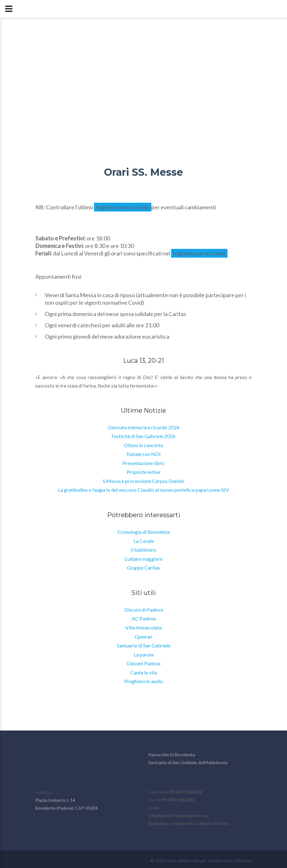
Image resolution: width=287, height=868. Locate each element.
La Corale (144, 541)
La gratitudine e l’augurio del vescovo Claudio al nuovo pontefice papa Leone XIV (143, 490)
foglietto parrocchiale (123, 207)
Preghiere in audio (144, 681)
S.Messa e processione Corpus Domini (143, 481)
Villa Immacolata (143, 627)
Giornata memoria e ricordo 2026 (144, 427)
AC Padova (144, 618)
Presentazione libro (143, 463)
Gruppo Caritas (143, 568)
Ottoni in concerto (143, 445)
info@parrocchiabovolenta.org (178, 815)
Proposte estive (143, 472)
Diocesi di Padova (144, 610)
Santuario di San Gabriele (144, 645)
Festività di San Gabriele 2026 (143, 436)
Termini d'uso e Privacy (230, 861)
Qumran (143, 637)
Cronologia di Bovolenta (144, 532)
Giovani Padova (143, 663)
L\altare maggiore (143, 559)
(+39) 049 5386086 (183, 792)
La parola (144, 654)
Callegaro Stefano (212, 823)
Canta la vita (144, 672)
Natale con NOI (144, 454)
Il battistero (143, 550)
